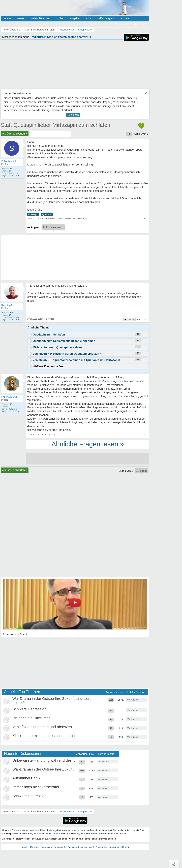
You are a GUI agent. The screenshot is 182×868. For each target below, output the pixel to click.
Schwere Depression (29, 709)
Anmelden (140, 24)
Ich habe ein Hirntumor (31, 718)
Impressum (46, 847)
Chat (89, 18)
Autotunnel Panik (26, 778)
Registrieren (122, 24)
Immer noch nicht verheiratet (36, 787)
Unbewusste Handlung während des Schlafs (49, 760)
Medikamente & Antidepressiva (76, 812)
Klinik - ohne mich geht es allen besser (44, 736)
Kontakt (24, 847)
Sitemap (125, 847)
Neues (21, 18)
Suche (60, 18)
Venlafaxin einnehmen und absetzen (42, 727)
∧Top (174, 864)
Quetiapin (47, 214)
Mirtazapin (33, 214)
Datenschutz (60, 847)
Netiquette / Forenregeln (108, 847)
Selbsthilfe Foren (40, 18)
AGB (92, 847)
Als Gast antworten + (15, 134)
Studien (125, 18)
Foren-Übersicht (11, 812)
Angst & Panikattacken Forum (40, 812)
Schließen (73, 115)
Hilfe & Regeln (106, 18)
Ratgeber (75, 18)
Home (7, 18)
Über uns (35, 847)
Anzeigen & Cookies (78, 847)
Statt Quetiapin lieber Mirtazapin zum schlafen (56, 125)
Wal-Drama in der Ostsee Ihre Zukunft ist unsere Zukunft (59, 769)
